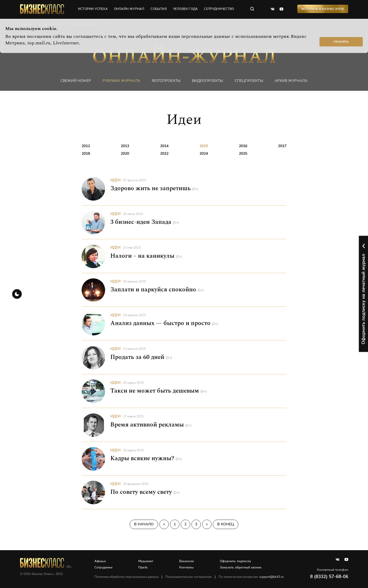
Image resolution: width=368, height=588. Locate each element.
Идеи (115, 180)
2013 (125, 146)
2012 (86, 146)
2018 (86, 154)
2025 (243, 154)
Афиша (100, 561)
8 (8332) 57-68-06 (329, 577)
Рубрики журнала (121, 81)
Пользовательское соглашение (189, 577)
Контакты (187, 567)
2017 (282, 146)
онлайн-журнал (129, 9)
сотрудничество (219, 9)
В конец (226, 524)
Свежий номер (76, 81)
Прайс (143, 567)
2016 (243, 146)
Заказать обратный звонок (241, 567)
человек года (186, 9)
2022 (164, 154)
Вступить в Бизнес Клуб (322, 9)
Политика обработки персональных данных (127, 577)
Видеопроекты (207, 81)
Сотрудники (104, 567)
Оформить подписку (235, 561)
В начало (144, 524)
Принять (341, 42)
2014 (164, 146)
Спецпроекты (249, 81)
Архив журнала (291, 81)
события (159, 9)
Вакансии (187, 561)
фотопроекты (166, 81)
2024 (204, 154)
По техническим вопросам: (251, 577)
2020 (125, 154)
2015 (204, 146)
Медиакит (146, 561)
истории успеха (93, 9)
